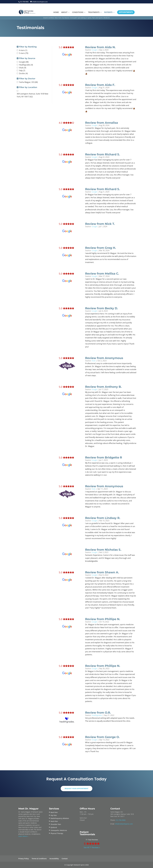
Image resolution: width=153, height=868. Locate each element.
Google (94, 50)
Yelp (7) (22, 71)
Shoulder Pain (56, 824)
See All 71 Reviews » (92, 847)
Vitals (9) (23, 68)
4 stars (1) (23, 50)
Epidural (54, 827)
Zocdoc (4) (23, 73)
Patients (108, 12)
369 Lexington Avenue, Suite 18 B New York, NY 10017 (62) (32, 95)
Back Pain (54, 812)
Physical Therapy (57, 833)
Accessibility (54, 859)
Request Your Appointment (76, 788)
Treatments (94, 12)
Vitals (94, 361)
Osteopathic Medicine (59, 830)
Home (56, 12)
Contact (65, 859)
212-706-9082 (121, 820)
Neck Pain (54, 821)
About (64, 12)
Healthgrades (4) (26, 65)
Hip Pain (54, 815)
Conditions (78, 12)
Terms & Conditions (39, 859)
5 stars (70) (24, 53)
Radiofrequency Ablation (60, 818)
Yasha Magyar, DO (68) (28, 82)
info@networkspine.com (124, 824)
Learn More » (23, 836)
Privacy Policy (24, 859)
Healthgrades (97, 715)
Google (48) (24, 62)
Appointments (126, 12)
